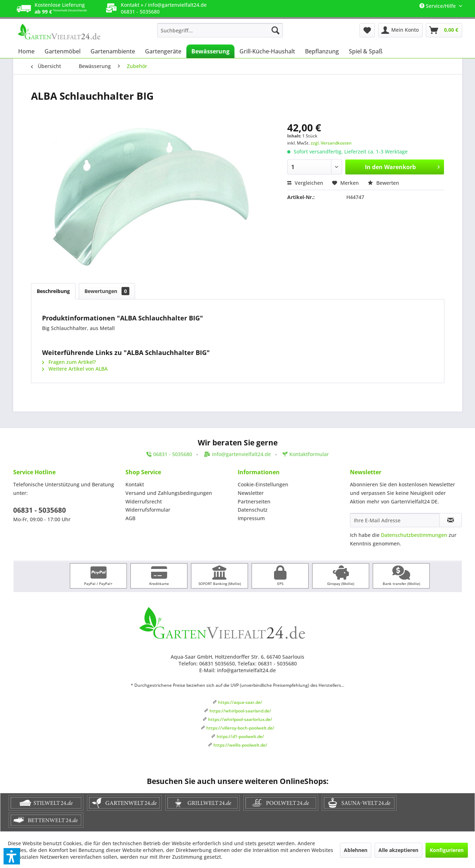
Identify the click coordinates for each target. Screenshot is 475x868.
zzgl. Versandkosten (331, 143)
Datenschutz (253, 510)
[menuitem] (220, 30)
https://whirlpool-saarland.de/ (240, 711)
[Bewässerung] (210, 51)
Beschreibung (53, 291)
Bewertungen (107, 291)
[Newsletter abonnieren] (451, 520)
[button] (12, 856)
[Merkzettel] (367, 30)
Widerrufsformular (148, 510)
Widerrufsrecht (144, 501)
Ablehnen (356, 850)
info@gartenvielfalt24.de (177, 5)
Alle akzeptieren (398, 850)
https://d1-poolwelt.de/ (240, 736)
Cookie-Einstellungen (263, 484)
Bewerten (383, 183)
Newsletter (251, 493)
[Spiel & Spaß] (366, 51)
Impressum (251, 518)
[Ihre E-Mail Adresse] (395, 520)
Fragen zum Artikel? (69, 362)
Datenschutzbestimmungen (414, 535)
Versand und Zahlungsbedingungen (169, 493)
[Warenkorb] (444, 30)
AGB (130, 518)
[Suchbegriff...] (220, 30)
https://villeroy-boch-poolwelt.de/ (240, 728)
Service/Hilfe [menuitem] (438, 6)
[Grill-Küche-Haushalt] (267, 51)
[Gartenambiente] (113, 51)
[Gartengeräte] (163, 51)
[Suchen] (275, 30)
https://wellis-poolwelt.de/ (240, 745)
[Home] (26, 51)
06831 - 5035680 (40, 510)
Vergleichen (305, 183)
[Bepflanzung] (322, 51)
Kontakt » (132, 5)
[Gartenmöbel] (63, 51)
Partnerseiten (254, 501)
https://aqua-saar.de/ (240, 702)
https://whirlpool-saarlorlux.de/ (240, 719)
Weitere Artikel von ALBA (75, 369)
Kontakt (135, 484)
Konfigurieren (447, 850)
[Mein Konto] (400, 30)
